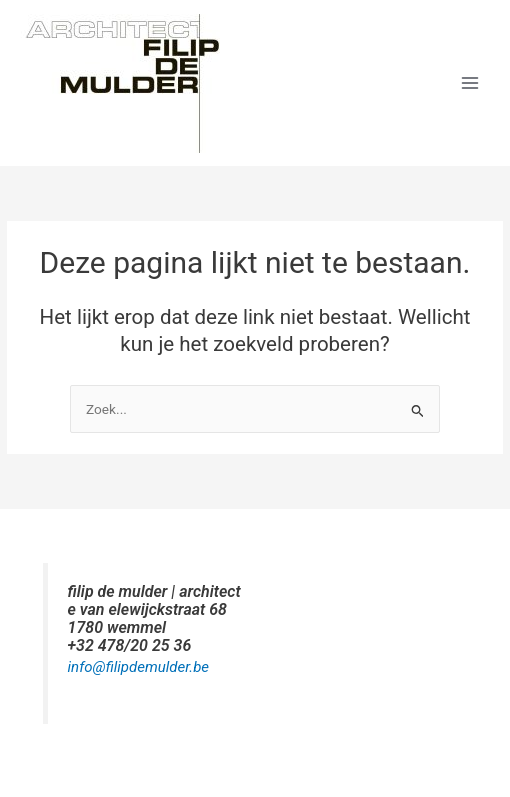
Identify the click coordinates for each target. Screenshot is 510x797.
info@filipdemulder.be (139, 667)
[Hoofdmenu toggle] (470, 83)
